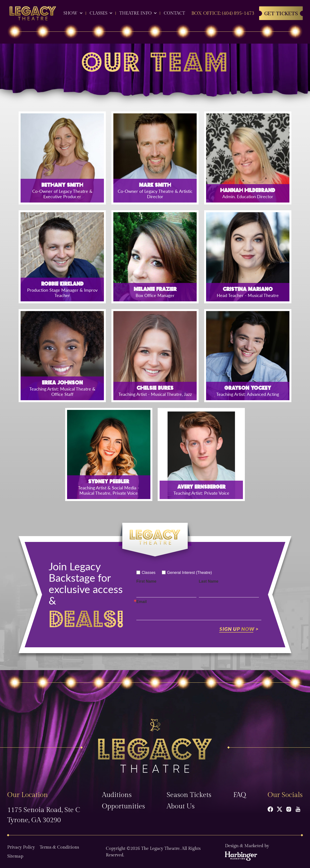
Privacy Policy (21, 847)
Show (70, 13)
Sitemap (15, 856)
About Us (181, 806)
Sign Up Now (237, 629)
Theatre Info (136, 13)
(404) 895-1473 (238, 13)
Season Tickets (189, 795)
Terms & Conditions (59, 847)
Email (142, 602)
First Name (146, 581)
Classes (98, 13)
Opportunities (124, 806)
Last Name (209, 581)
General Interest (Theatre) (190, 573)
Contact (174, 13)
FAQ (240, 795)
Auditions (117, 795)
